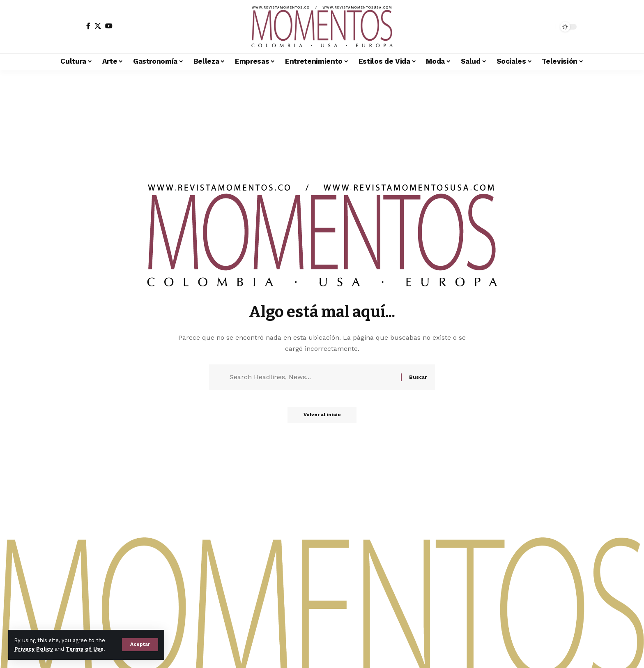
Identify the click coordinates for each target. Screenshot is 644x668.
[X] (98, 26)
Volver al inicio (322, 416)
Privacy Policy (34, 649)
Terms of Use (85, 649)
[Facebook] (88, 26)
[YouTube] (109, 26)
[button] (140, 645)
